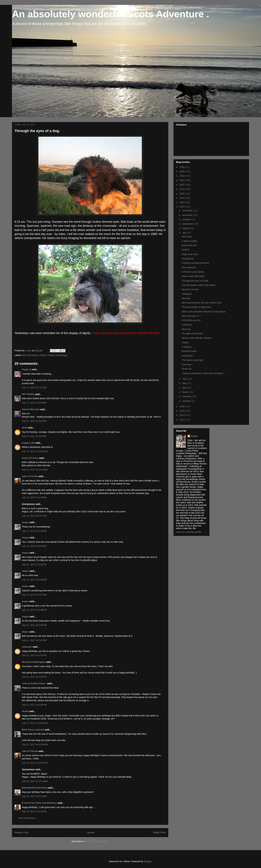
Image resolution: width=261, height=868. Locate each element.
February (187, 396)
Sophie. (185, 342)
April (185, 388)
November (188, 215)
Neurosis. (186, 329)
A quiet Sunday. (190, 241)
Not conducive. (189, 267)
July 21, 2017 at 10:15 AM (35, 451)
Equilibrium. (188, 356)
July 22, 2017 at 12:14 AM (35, 781)
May (185, 383)
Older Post (159, 833)
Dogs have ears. (190, 254)
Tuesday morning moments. (196, 263)
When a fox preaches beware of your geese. (204, 312)
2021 (182, 189)
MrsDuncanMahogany (34, 662)
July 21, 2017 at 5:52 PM (34, 655)
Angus (25, 522)
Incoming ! (187, 364)
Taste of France (30, 458)
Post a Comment (27, 818)
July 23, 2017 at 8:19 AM (34, 811)
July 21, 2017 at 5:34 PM (34, 531)
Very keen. (187, 237)
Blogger (148, 861)
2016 (182, 406)
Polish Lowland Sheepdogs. (54, 355)
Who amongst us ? (191, 316)
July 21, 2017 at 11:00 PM (35, 763)
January (187, 401)
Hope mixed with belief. (193, 276)
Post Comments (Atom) (97, 841)
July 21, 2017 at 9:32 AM (34, 421)
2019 (182, 198)
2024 (182, 176)
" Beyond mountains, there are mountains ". (204, 373)
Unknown (27, 647)
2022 (182, 185)
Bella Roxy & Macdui (33, 730)
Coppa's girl (28, 443)
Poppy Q (26, 369)
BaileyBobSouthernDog (34, 788)
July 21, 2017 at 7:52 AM (34, 388)
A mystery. (187, 347)
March (186, 392)
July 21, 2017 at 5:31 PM (34, 516)
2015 (182, 411)
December (188, 211)
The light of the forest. (193, 334)
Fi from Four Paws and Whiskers (39, 803)
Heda (25, 428)
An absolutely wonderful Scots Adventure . (111, 14)
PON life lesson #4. (191, 320)
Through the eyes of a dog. (195, 281)
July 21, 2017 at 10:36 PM (35, 745)
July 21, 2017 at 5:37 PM (34, 595)
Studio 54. (187, 369)
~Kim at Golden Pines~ (34, 683)
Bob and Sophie (31, 355)
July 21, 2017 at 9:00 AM (34, 403)
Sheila (25, 711)
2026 (182, 167)
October (187, 219)
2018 (182, 202)
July (185, 233)
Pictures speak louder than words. (199, 285)
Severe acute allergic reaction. (197, 338)
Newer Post (22, 833)
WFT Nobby (28, 394)
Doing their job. (189, 245)
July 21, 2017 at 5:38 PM (34, 610)
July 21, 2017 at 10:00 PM (35, 723)
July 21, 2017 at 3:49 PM (34, 497)
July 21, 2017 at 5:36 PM (34, 564)
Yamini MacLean (31, 409)
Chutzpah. (187, 294)
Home (91, 833)
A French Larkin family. (193, 272)
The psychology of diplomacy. (196, 307)
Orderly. (186, 250)
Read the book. (189, 351)
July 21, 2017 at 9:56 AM (34, 436)
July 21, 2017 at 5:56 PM (34, 677)
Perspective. (188, 259)
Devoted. (186, 298)
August (186, 228)
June (185, 379)
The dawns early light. (193, 360)
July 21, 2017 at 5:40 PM (34, 625)
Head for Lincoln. (190, 289)
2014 (182, 415)
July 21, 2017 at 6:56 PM (34, 705)
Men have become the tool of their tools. (202, 303)
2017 (182, 207)
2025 (182, 171)
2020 (182, 194)
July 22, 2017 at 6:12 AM (34, 796)
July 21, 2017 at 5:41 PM (34, 640)
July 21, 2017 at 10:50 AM (35, 470)
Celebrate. (187, 325)
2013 (182, 420)
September (188, 224)
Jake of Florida (30, 476)
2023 (182, 180)
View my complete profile (189, 532)
